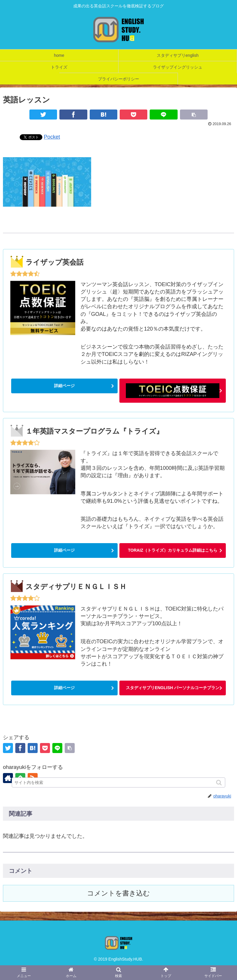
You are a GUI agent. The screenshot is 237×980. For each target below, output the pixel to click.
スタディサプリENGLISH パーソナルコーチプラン (173, 688)
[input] (118, 782)
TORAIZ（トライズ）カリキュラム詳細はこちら (173, 550)
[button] (220, 783)
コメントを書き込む (118, 893)
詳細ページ (64, 386)
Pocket (52, 137)
